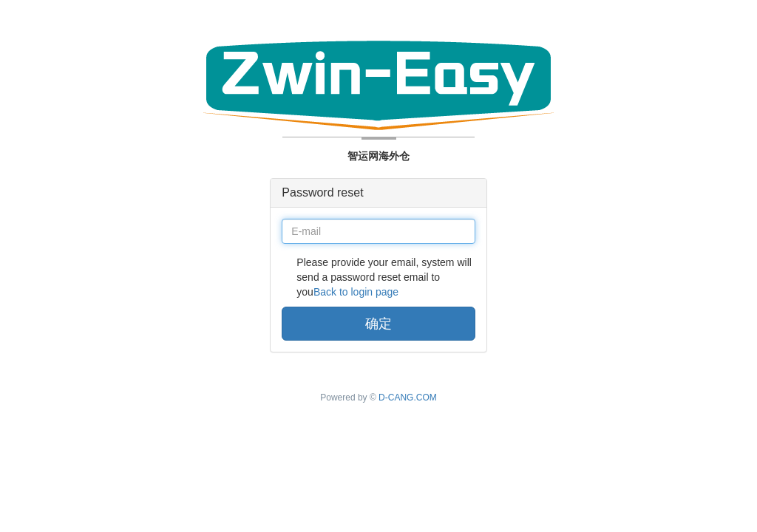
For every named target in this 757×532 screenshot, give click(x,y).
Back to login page (356, 292)
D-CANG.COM (408, 398)
